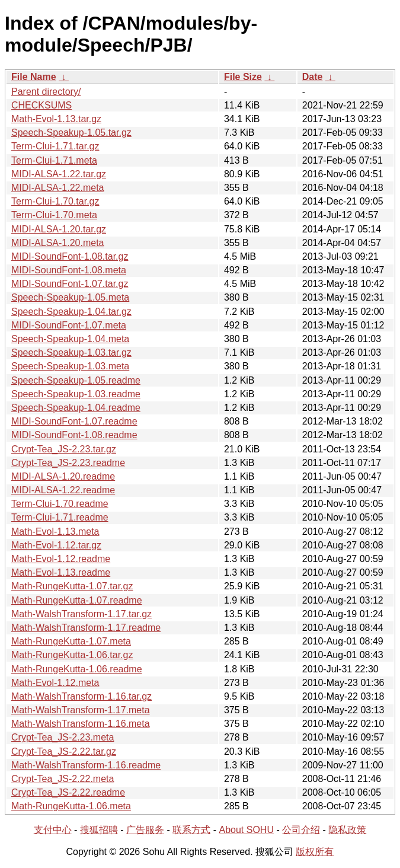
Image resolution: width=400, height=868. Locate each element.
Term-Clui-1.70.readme (60, 504)
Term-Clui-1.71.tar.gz (55, 146)
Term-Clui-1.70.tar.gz (55, 201)
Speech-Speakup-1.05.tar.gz (71, 133)
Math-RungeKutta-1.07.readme (77, 600)
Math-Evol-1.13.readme (61, 572)
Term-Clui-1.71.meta (54, 160)
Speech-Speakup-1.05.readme (76, 380)
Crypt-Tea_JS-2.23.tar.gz (64, 449)
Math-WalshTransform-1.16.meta (81, 724)
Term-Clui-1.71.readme (60, 517)
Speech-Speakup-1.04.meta (70, 339)
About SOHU (246, 830)
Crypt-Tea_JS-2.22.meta (63, 779)
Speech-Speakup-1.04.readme (76, 408)
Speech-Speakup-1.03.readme (76, 394)
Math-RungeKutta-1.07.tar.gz (72, 586)
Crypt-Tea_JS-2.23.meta (63, 737)
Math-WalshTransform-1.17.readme (86, 628)
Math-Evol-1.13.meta (55, 532)
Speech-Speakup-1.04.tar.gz (71, 312)
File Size (243, 77)
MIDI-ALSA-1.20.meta (58, 243)
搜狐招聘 (99, 830)
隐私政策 (347, 830)
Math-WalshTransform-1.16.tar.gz (81, 696)
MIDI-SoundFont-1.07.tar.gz (70, 284)
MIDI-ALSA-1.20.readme (63, 476)
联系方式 (191, 830)
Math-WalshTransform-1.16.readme (86, 765)
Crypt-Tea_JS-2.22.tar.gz (64, 751)
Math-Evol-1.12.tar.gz (56, 545)
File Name (34, 77)
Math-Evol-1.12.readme (61, 559)
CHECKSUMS (41, 105)
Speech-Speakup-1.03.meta (70, 366)
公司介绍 (301, 830)
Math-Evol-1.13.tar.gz (56, 119)
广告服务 (145, 830)
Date (313, 77)
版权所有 (315, 852)
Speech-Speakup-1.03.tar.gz (71, 352)
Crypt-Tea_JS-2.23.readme (68, 463)
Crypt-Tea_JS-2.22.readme (68, 792)
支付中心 (53, 830)
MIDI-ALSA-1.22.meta (58, 188)
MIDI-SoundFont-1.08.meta (69, 270)
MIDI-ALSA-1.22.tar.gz (59, 174)
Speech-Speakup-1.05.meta (70, 297)
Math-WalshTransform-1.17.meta (81, 710)
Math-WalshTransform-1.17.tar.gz (81, 614)
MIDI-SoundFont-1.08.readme (74, 435)
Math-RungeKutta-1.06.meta (71, 806)
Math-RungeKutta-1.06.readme (77, 669)
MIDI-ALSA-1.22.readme (63, 490)
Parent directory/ (46, 92)
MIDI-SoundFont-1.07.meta (69, 325)
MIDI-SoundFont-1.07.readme (74, 421)
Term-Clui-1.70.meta (54, 215)
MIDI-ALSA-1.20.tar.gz (59, 229)
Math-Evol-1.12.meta (55, 683)
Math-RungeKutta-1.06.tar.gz (72, 655)
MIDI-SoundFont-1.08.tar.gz (70, 256)
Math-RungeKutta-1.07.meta (71, 641)
